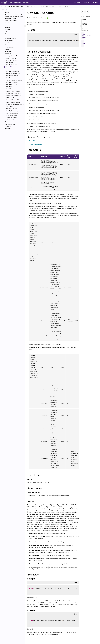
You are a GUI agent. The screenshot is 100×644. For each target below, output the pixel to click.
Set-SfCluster (10, 107)
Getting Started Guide (10, 18)
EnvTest (7, 43)
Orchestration (8, 51)
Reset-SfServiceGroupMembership (15, 104)
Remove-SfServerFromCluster (14, 93)
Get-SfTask (9, 87)
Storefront (8, 54)
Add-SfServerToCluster (12, 60)
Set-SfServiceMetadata (12, 113)
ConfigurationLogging (10, 38)
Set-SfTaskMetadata (12, 115)
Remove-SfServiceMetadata (13, 96)
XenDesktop (8, 126)
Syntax (84, 20)
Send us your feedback (85, 43)
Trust (6, 122)
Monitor (7, 49)
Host (6, 45)
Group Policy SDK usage (11, 21)
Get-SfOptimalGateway (12, 76)
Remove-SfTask (10, 98)
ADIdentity (8, 25)
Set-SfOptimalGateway (12, 111)
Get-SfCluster (10, 62)
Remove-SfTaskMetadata (13, 100)
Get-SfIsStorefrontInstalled (13, 73)
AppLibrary (8, 29)
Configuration (8, 36)
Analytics (7, 27)
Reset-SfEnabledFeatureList (14, 102)
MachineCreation (9, 47)
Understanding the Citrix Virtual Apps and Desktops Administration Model (14, 15)
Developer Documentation (20, 3)
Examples (7, 23)
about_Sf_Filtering (11, 58)
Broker (7, 34)
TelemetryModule (9, 120)
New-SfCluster (10, 89)
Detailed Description (85, 25)
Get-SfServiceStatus (12, 84)
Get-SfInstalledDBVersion (13, 71)
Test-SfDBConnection (12, 118)
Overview (7, 13)
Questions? (8, 129)
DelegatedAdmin (9, 40)
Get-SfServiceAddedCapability (14, 80)
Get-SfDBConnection (12, 65)
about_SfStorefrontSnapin (13, 56)
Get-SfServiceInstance (12, 82)
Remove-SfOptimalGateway (13, 91)
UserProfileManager (10, 124)
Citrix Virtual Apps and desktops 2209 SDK (59, 7)
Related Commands (85, 30)
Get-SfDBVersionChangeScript (14, 69)
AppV (6, 32)
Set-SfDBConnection (12, 109)
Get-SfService (10, 78)
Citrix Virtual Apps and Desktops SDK (39, 7)
